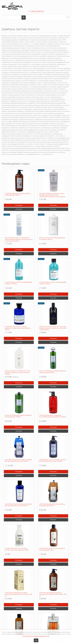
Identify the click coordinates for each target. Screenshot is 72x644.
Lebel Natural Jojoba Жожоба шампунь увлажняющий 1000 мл (18, 194)
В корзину (19, 205)
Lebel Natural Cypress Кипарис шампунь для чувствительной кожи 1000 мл (53, 460)
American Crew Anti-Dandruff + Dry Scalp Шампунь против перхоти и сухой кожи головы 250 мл (53, 328)
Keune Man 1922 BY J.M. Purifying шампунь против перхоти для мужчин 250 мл (18, 328)
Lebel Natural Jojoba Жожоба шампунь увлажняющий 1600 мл (52, 505)
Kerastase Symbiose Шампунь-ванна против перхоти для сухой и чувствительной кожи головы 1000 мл (52, 195)
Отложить (19, 209)
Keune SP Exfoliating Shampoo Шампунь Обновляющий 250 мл (53, 372)
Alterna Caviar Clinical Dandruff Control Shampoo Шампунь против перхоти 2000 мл (18, 372)
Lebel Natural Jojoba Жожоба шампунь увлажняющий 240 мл (52, 549)
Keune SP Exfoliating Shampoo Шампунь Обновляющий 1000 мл (18, 416)
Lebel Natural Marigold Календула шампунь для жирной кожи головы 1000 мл (53, 594)
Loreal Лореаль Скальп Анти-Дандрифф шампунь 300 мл (53, 283)
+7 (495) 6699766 (36, 11)
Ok (36, 640)
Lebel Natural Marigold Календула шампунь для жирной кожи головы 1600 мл (18, 594)
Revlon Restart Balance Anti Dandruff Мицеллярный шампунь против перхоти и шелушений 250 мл (19, 239)
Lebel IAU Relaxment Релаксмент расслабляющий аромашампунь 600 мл (53, 416)
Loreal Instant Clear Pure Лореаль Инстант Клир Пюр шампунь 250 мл (17, 549)
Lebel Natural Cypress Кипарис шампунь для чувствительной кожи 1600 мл (18, 460)
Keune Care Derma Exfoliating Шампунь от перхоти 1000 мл (52, 238)
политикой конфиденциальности (36, 636)
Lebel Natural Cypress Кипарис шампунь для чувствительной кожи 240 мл (18, 505)
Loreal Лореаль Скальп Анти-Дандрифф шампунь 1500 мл (18, 283)
